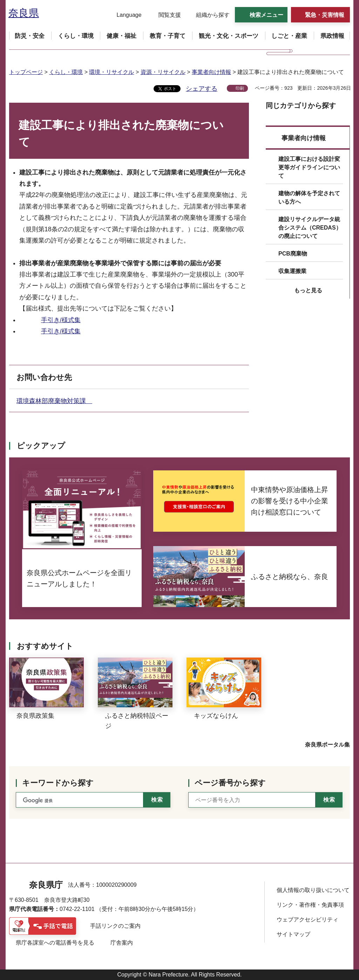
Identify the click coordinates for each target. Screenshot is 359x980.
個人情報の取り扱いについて (313, 890)
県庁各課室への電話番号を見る (55, 943)
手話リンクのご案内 (115, 926)
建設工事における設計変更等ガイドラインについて (309, 167)
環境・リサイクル (111, 72)
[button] (125, 15)
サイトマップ (293, 934)
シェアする (202, 89)
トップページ (26, 72)
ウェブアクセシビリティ (307, 920)
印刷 (240, 88)
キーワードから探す (58, 783)
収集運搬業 (292, 271)
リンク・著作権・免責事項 (310, 905)
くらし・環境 (66, 72)
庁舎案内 (122, 943)
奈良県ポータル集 (327, 745)
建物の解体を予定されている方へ (309, 198)
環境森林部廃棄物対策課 (54, 401)
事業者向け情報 (211, 72)
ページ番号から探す (230, 783)
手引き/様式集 (61, 320)
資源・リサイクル (163, 72)
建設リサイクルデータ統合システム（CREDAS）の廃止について (310, 228)
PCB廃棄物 (293, 254)
